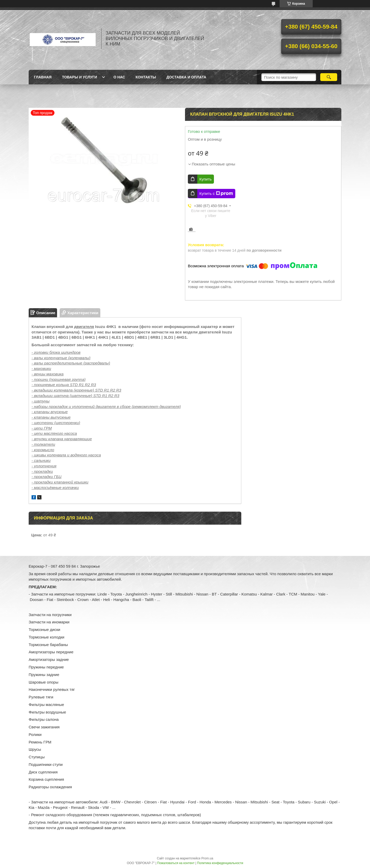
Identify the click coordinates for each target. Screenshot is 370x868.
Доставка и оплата (186, 77)
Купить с (216, 194)
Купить (205, 179)
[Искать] (329, 77)
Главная (43, 77)
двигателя (84, 327)
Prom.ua (207, 858)
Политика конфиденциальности (220, 863)
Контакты (146, 77)
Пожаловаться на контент (176, 863)
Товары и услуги (80, 77)
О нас (119, 77)
